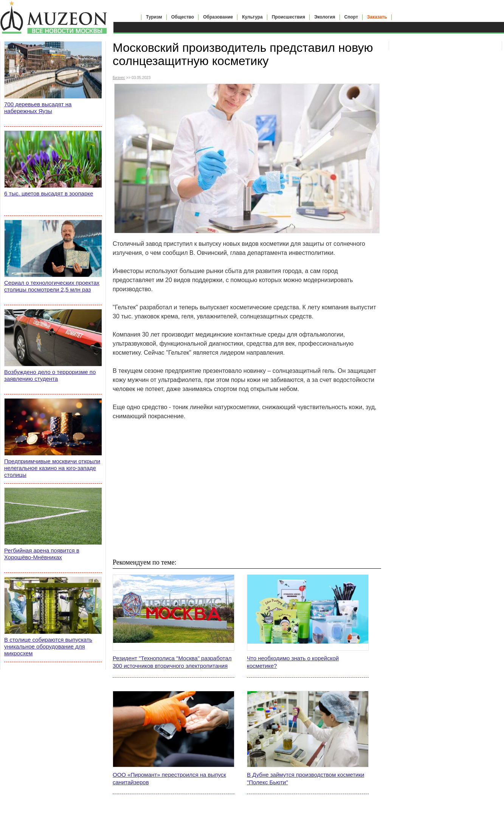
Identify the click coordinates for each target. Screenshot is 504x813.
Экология (325, 17)
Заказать (377, 17)
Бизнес (119, 78)
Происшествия (288, 17)
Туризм (154, 17)
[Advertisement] (247, 489)
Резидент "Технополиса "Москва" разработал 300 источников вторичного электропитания (172, 662)
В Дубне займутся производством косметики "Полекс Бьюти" (306, 778)
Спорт (351, 17)
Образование (218, 17)
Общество (183, 17)
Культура (252, 17)
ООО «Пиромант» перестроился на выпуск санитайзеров (169, 778)
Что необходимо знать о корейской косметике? (293, 662)
